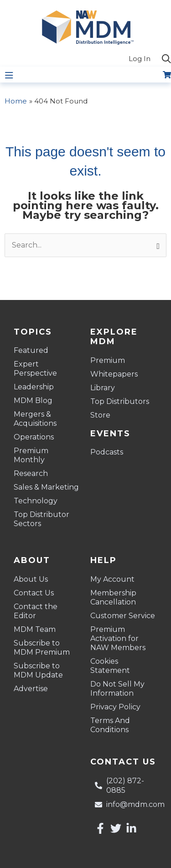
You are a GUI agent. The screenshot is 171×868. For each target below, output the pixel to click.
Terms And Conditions (110, 725)
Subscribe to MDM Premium (42, 648)
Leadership (34, 387)
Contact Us (34, 593)
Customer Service (123, 616)
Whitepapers (114, 374)
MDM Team (35, 629)
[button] (166, 59)
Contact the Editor (36, 611)
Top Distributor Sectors (41, 519)
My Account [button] (115, 579)
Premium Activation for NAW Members (118, 638)
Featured (31, 350)
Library (103, 388)
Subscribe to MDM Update (38, 670)
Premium (108, 360)
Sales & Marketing (46, 487)
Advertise (31, 689)
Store (100, 415)
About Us (31, 579)
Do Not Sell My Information (117, 689)
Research (31, 473)
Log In (140, 59)
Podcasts (107, 452)
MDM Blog (33, 400)
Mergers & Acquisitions (35, 419)
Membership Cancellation (113, 597)
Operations (34, 437)
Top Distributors (120, 401)
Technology (36, 501)
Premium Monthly (31, 455)
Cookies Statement (110, 666)
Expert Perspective (35, 369)
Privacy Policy (115, 707)
